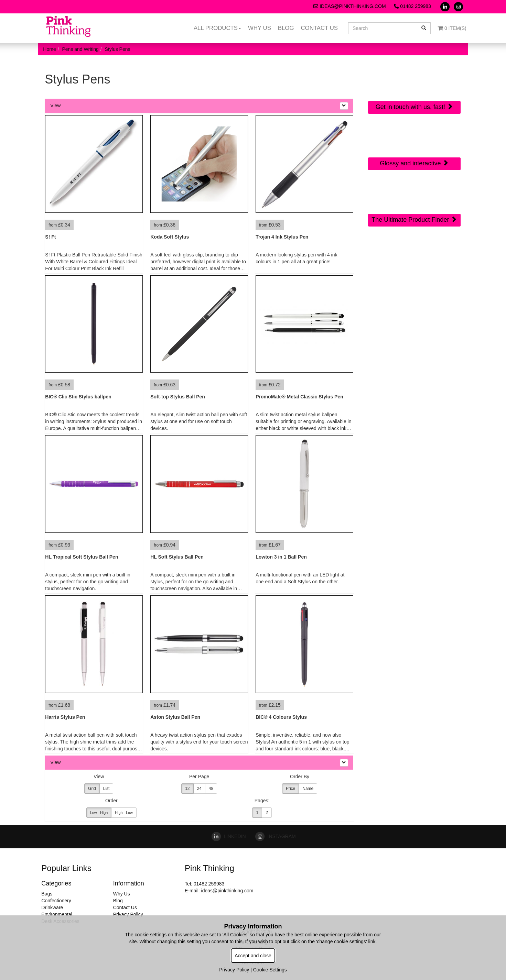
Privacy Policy (128, 914)
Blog (286, 28)
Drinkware (52, 907)
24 (199, 789)
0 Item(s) (452, 28)
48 (211, 789)
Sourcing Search (414, 191)
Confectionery (56, 901)
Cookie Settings (270, 970)
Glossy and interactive (414, 163)
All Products (217, 28)
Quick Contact (414, 78)
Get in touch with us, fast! (414, 107)
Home (49, 49)
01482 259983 (412, 6)
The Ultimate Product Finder (414, 219)
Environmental (57, 914)
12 (187, 789)
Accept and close (253, 956)
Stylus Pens (118, 49)
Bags (47, 894)
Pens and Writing (80, 49)
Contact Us (319, 28)
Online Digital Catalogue (414, 139)
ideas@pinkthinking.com (349, 6)
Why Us (260, 28)
